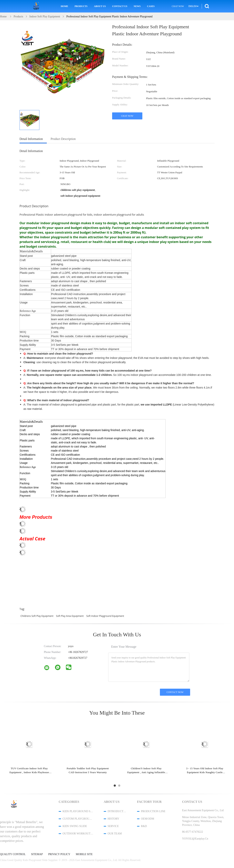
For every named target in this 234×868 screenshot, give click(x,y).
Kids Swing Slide (75, 826)
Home (65, 6)
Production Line (153, 811)
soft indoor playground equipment (105, 616)
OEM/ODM (148, 819)
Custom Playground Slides (78, 819)
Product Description (63, 139)
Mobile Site (84, 854)
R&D (144, 826)
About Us (100, 6)
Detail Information (31, 139)
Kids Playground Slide (78, 811)
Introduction (117, 811)
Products (81, 6)
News (137, 6)
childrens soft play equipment (37, 616)
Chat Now (178, 6)
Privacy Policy (59, 854)
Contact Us (120, 6)
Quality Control (13, 854)
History (113, 819)
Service (113, 826)
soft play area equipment (70, 616)
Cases (151, 6)
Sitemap (37, 854)
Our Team (115, 834)
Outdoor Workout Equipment (78, 834)
